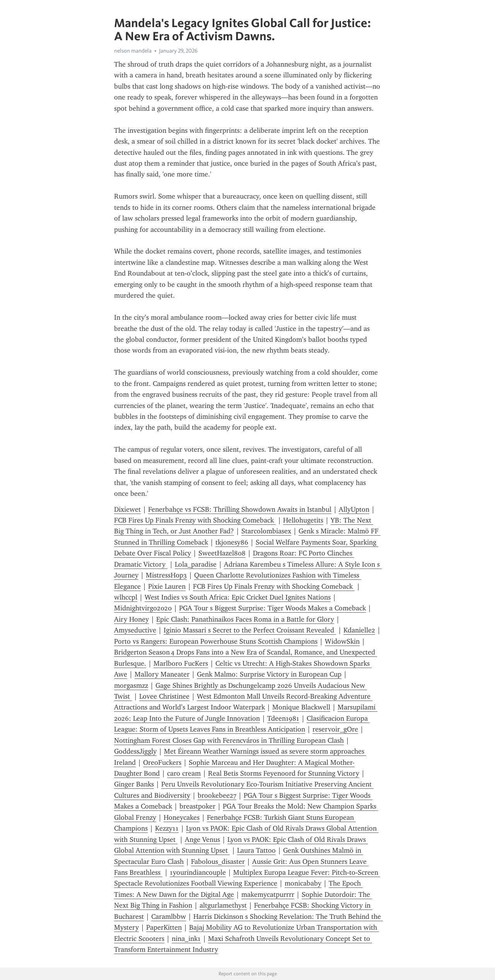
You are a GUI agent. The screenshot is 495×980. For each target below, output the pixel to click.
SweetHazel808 (222, 553)
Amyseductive (135, 630)
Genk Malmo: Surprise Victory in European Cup (269, 674)
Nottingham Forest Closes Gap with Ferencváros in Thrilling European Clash (229, 740)
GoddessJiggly (135, 751)
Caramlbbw (169, 917)
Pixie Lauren (167, 586)
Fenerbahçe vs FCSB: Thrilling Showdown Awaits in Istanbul (240, 509)
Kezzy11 (167, 828)
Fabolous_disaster (218, 862)
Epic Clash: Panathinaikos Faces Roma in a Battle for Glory (245, 619)
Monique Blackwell (301, 707)
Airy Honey (131, 619)
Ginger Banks (134, 784)
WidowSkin (342, 641)
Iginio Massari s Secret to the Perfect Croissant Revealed (250, 630)
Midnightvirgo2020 (143, 608)
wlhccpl (126, 597)
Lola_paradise (196, 564)
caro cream (184, 773)
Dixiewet (127, 509)
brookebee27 (217, 795)
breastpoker (197, 806)
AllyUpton (354, 509)
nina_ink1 (186, 939)
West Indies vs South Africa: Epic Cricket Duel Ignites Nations (238, 597)
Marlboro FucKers (181, 663)
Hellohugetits (303, 520)
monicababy (303, 883)
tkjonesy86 (232, 542)
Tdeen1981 (283, 718)
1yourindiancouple (198, 872)
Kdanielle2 (359, 630)
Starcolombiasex (266, 531)
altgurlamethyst (223, 905)
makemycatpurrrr (268, 894)
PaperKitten (164, 927)
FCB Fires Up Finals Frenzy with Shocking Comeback (195, 520)
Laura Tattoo (256, 850)
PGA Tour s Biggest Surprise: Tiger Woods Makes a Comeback (272, 608)
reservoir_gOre (335, 729)
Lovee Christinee (164, 696)
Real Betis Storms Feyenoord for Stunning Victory (284, 773)
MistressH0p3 (166, 575)
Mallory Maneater (162, 674)
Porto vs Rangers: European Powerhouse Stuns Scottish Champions (216, 641)
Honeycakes (182, 817)
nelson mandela (133, 51)
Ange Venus (202, 840)
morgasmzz (131, 685)
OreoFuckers (162, 762)
